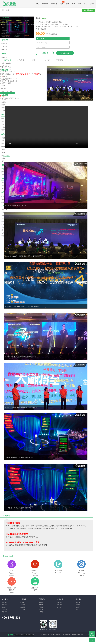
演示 (79, 4)
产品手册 (21, 60)
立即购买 (45, 53)
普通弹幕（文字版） (51, 27)
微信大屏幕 (9, 4)
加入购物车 (65, 53)
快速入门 (47, 60)
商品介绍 (8, 61)
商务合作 (41, 605)
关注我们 (79, 599)
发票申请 (4, 612)
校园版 (92, 4)
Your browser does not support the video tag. (47, 127)
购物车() (88, 10)
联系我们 (42, 599)
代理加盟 (41, 607)
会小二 (59, 607)
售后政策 (4, 605)
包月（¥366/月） (42, 43)
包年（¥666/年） (42, 47)
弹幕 (7, 10)
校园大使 (41, 609)
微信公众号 (79, 602)
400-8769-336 (11, 617)
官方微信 (78, 607)
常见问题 (23, 609)
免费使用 (45, 4)
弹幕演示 (44, 18)
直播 (62, 3)
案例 (67, 4)
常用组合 (54, 4)
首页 (37, 4)
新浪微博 (78, 605)
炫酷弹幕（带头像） (67, 27)
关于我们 (41, 602)
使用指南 (23, 599)
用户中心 (4, 602)
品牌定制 (4, 609)
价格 (73, 4)
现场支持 (4, 607)
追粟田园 (60, 605)
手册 (85, 4)
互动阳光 (60, 602)
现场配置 (59, 60)
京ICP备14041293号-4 (44, 635)
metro (32, 74)
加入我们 (41, 612)
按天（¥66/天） (42, 38)
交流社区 (78, 609)
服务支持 (5, 599)
